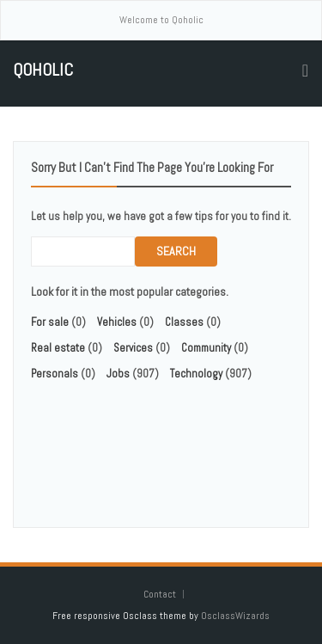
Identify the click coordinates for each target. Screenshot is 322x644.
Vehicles (117, 322)
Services (133, 348)
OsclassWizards (235, 616)
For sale (50, 322)
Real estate (58, 348)
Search (176, 251)
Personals (55, 374)
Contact (161, 594)
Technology (196, 374)
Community (206, 348)
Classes (184, 322)
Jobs (118, 374)
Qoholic (43, 70)
